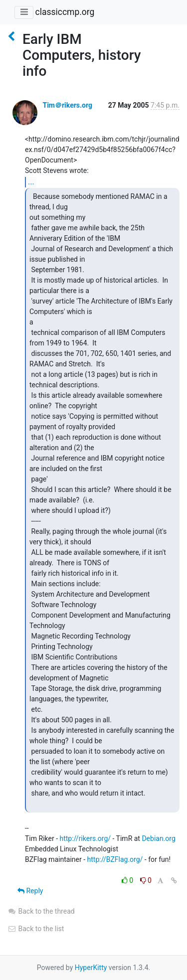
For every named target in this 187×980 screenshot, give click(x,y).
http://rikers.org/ (85, 838)
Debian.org (158, 838)
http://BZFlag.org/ (115, 859)
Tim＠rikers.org (67, 105)
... (31, 182)
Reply (30, 891)
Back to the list (36, 929)
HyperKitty (91, 968)
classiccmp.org (65, 12)
